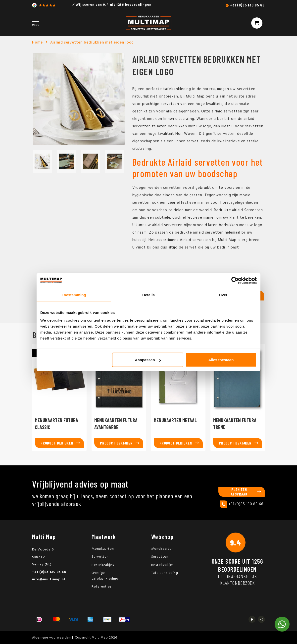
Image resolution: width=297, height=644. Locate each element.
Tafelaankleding (165, 573)
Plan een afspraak (239, 492)
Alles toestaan (221, 360)
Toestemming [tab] (74, 295)
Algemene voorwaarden (51, 638)
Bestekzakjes (103, 565)
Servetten (100, 557)
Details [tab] (148, 295)
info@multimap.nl (49, 579)
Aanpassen (148, 360)
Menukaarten (103, 549)
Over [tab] (223, 295)
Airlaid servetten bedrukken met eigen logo (92, 43)
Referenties (101, 587)
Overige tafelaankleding (105, 576)
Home (37, 43)
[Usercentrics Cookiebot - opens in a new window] (235, 280)
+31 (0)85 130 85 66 (247, 5)
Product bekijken (57, 443)
